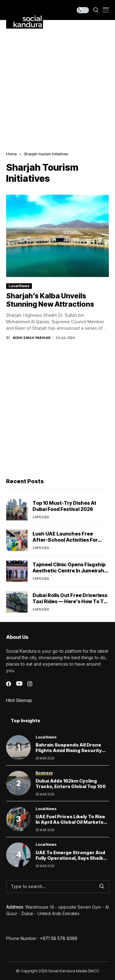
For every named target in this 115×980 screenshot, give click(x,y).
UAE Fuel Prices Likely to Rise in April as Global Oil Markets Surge (70, 822)
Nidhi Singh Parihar (32, 338)
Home (11, 154)
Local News (19, 286)
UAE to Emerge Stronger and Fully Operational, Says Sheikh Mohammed (71, 858)
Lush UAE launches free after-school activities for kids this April (65, 540)
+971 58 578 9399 (59, 938)
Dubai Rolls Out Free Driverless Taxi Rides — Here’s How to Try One (71, 601)
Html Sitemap (19, 700)
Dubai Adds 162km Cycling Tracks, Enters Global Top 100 (71, 784)
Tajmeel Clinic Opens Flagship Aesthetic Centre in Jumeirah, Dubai (69, 570)
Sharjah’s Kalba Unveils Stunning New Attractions (50, 300)
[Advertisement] (57, 81)
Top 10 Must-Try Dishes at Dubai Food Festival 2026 (64, 506)
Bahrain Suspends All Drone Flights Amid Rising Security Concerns (69, 750)
